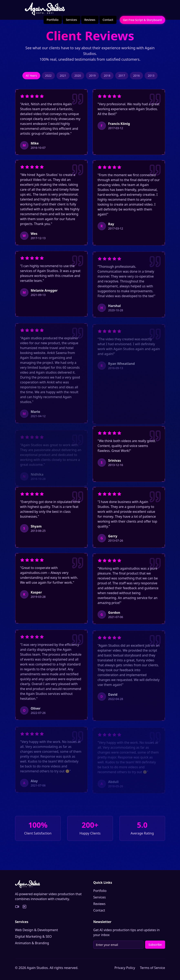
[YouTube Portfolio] (24, 907)
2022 (48, 77)
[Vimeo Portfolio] (17, 907)
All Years (31, 77)
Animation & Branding (32, 943)
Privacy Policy (125, 968)
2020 (78, 77)
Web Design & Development (37, 930)
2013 (151, 77)
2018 (107, 77)
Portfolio (53, 20)
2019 (92, 77)
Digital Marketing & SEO (33, 936)
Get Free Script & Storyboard (142, 20)
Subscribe (155, 945)
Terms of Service (153, 968)
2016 (136, 77)
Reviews (90, 20)
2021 (63, 77)
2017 (122, 77)
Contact (108, 20)
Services (71, 20)
